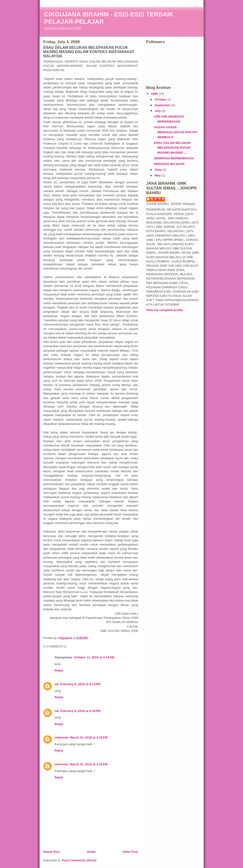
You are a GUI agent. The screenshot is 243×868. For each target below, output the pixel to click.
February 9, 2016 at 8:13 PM (80, 684)
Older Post (130, 852)
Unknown (62, 737)
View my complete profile (165, 310)
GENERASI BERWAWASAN (174, 158)
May (158, 175)
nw (57, 684)
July (158, 111)
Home (91, 852)
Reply (59, 670)
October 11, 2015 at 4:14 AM (94, 657)
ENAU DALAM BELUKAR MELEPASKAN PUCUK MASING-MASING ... (172, 148)
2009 (155, 94)
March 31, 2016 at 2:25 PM (89, 737)
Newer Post (52, 852)
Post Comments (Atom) (79, 860)
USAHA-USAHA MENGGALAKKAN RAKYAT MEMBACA (176, 132)
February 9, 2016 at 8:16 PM (80, 711)
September (163, 105)
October (161, 99)
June (159, 170)
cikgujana (158, 199)
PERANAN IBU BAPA (169, 164)
